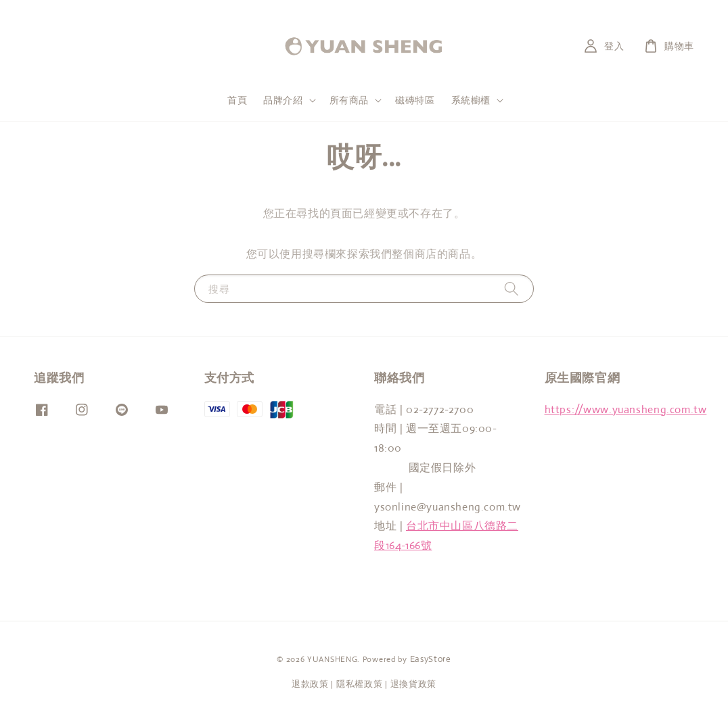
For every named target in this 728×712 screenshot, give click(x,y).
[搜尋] (511, 288)
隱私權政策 (360, 684)
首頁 (237, 100)
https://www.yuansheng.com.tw (626, 409)
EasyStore (431, 659)
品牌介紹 (283, 100)
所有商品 (349, 100)
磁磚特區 (415, 100)
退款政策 (310, 684)
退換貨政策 (414, 684)
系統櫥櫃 (471, 100)
